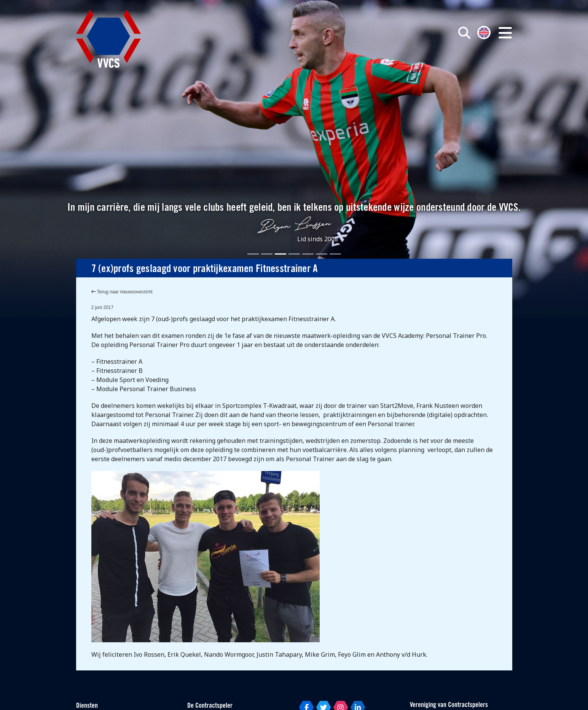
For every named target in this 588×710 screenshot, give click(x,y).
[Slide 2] (267, 254)
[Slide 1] (253, 254)
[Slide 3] (280, 254)
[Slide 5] (308, 254)
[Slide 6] (322, 254)
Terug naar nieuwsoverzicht (122, 292)
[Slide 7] (335, 254)
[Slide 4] (294, 254)
